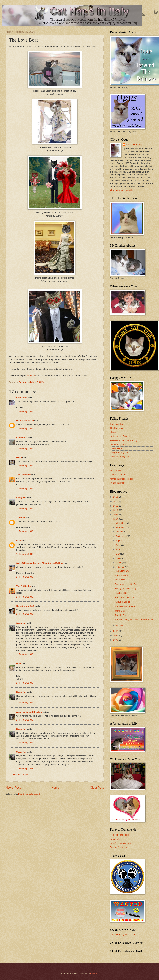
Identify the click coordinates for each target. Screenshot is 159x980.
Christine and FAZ (25, 606)
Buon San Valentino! (124, 598)
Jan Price (21, 517)
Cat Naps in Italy (134, 144)
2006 (116, 635)
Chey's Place (116, 448)
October (120, 532)
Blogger (94, 974)
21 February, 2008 (25, 768)
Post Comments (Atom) (29, 794)
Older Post (97, 788)
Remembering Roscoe (120, 835)
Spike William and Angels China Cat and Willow (40, 563)
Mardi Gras (120, 611)
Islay (19, 663)
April (118, 558)
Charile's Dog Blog (119, 475)
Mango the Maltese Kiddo (122, 479)
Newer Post (13, 788)
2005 (116, 640)
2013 (116, 497)
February (120, 567)
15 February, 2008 (25, 411)
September (121, 536)
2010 (116, 510)
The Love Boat (122, 593)
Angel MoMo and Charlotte (29, 712)
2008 (116, 519)
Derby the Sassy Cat (119, 457)
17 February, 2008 (25, 554)
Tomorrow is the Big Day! (127, 584)
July (118, 545)
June (118, 549)
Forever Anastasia (118, 847)
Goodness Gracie (118, 424)
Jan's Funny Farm (118, 444)
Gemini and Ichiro (25, 420)
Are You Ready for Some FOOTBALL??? (134, 620)
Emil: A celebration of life (121, 843)
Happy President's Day (126, 589)
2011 (116, 506)
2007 (116, 631)
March (119, 563)
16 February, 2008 (25, 488)
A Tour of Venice (123, 602)
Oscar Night (121, 580)
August (119, 541)
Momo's (31, 376)
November (121, 527)
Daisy (19, 458)
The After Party (122, 571)
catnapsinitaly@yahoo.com (122, 935)
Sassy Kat (21, 498)
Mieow (113, 432)
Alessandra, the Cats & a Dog (124, 440)
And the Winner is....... (125, 575)
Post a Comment (21, 774)
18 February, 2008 (25, 683)
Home (55, 788)
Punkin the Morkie (118, 483)
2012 (116, 501)
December (121, 523)
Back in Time (121, 615)
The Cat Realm (23, 475)
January (120, 625)
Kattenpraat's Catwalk (120, 436)
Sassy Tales (115, 839)
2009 (116, 515)
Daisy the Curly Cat (119, 453)
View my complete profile (121, 190)
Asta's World (116, 471)
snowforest (22, 438)
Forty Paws (22, 398)
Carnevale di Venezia (125, 606)
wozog (19, 540)
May (118, 554)
